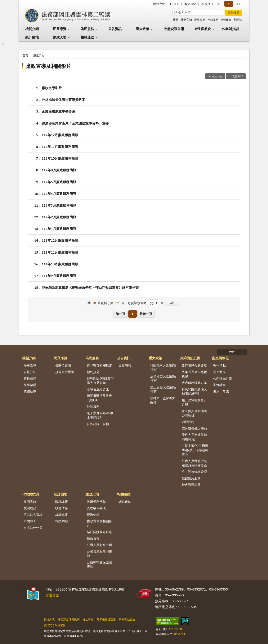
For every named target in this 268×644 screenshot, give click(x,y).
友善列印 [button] (238, 76)
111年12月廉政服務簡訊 (60, 240)
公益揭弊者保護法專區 (99, 564)
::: (22, 3)
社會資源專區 (191, 485)
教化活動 (219, 365)
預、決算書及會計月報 (194, 402)
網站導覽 (159, 4)
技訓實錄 (30, 502)
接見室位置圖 (65, 372)
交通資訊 (52, 595)
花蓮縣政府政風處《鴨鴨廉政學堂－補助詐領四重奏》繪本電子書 (90, 287)
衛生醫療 (219, 372)
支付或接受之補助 (194, 428)
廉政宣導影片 (52, 88)
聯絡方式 (49, 619)
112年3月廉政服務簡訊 (59, 205)
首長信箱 (30, 378)
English (175, 4)
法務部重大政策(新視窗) (163, 378)
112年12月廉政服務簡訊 (60, 135)
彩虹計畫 (219, 385)
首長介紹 (30, 372)
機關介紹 (32, 29)
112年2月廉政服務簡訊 (59, 217)
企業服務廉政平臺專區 (58, 111)
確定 (172, 303)
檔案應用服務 (191, 478)
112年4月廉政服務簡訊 (59, 194)
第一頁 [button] (120, 314)
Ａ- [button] (219, 4)
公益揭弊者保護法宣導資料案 (63, 100)
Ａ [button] (229, 4)
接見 (176, 20)
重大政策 (143, 29)
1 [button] (132, 314)
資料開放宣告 (127, 619)
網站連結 (125, 502)
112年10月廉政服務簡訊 (60, 158)
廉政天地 (60, 37)
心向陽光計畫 (223, 378)
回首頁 (206, 4)
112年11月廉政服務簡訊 (60, 147)
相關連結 (87, 37)
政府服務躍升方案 (194, 383)
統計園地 (32, 37)
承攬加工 (30, 521)
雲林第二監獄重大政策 (163, 400)
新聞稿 (238, 20)
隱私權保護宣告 (106, 619)
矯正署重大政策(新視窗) (163, 389)
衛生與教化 (203, 29)
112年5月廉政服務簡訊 (59, 182)
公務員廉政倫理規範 (99, 553)
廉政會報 (93, 538)
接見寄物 (186, 20)
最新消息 (125, 365)
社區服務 (93, 406)
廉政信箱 (93, 514)
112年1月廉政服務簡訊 (59, 229)
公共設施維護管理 (194, 472)
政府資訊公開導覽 (194, 365)
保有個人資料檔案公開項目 (194, 413)
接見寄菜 (200, 20)
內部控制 (188, 422)
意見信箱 (190, 4)
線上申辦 (88, 619)
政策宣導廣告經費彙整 (194, 374)
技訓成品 (30, 508)
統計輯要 (62, 514)
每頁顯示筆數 (137, 303)
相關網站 (62, 521)
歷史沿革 (30, 365)
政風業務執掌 (96, 502)
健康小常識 (221, 391)
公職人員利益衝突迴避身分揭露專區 (194, 463)
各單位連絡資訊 (98, 389)
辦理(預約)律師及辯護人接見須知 (100, 380)
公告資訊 (115, 29)
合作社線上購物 (98, 424)
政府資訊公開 (174, 29)
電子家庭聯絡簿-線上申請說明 (100, 415)
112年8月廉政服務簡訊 (59, 170)
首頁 (25, 55)
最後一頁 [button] (146, 314)
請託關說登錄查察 (99, 532)
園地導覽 (62, 502)
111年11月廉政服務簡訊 (60, 252)
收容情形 (62, 508)
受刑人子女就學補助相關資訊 (194, 437)
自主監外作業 (33, 527)
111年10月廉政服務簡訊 (60, 264)
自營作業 (226, 20)
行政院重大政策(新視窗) (163, 368)
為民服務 (87, 29)
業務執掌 (30, 391)
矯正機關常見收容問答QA (99, 398)
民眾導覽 (60, 29)
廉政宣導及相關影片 (49, 66)
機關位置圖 (63, 365)
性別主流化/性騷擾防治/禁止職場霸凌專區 (195, 450)
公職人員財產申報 (99, 545)
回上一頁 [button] (217, 76)
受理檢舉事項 (96, 508)
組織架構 (30, 385)
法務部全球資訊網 (69, 619)
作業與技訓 (230, 29)
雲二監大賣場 (33, 514)
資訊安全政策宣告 (55, 625)
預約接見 (93, 372)
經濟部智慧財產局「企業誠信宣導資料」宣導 (75, 123)
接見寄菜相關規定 (99, 365)
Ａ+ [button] (238, 4)
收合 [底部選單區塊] (232, 352)
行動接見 (213, 20)
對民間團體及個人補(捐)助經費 (194, 391)
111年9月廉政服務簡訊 (59, 276)
